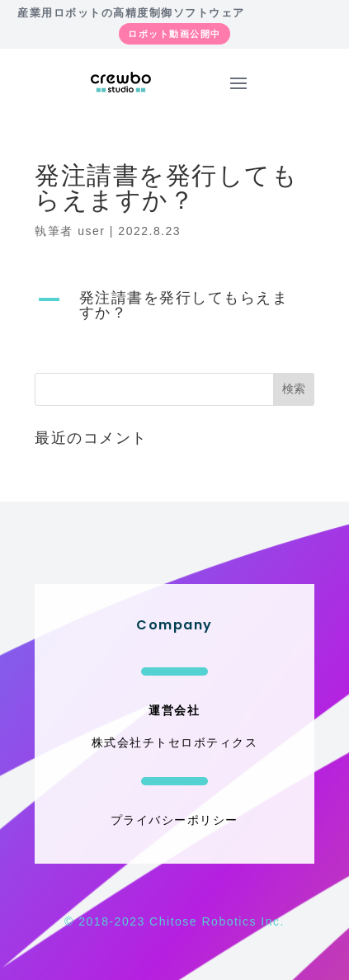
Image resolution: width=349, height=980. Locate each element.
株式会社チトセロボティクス (175, 742)
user (91, 231)
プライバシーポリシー (174, 820)
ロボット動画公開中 (174, 34)
